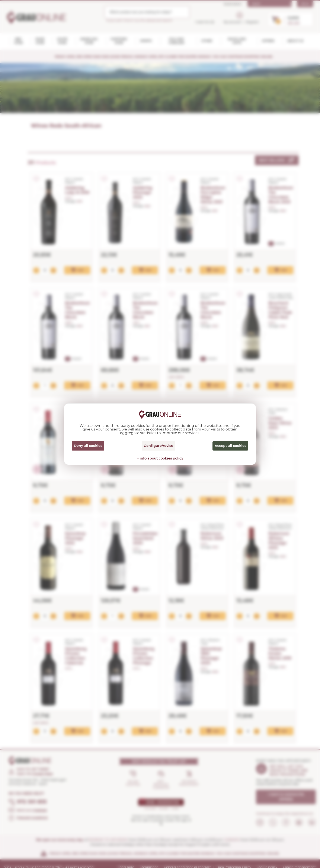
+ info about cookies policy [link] (160, 458)
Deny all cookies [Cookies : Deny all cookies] (88, 446)
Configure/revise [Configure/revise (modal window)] (159, 446)
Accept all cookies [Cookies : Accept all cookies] (230, 446)
